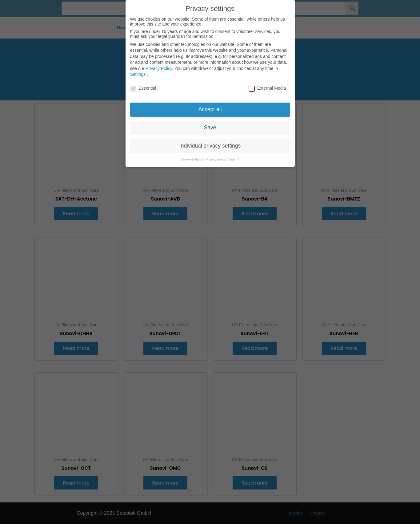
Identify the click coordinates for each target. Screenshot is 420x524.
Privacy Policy (159, 64)
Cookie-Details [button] (192, 155)
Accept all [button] (210, 105)
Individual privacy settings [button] (210, 142)
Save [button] (210, 124)
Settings (138, 70)
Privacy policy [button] (216, 155)
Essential (143, 84)
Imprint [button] (234, 155)
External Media (267, 84)
